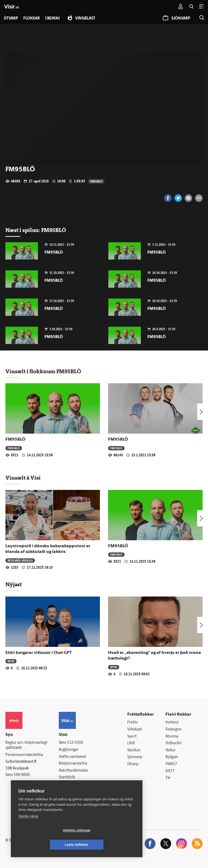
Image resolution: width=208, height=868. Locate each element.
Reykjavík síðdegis (20, 560)
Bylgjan (172, 757)
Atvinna (172, 737)
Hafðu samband (72, 757)
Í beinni (52, 19)
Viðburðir (174, 743)
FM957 (171, 764)
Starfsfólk (67, 777)
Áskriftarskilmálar (74, 771)
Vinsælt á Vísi (23, 478)
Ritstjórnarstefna (73, 764)
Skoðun (134, 750)
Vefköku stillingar (45, 845)
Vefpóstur (67, 792)
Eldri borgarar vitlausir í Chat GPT (39, 653)
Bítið (11, 661)
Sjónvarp (135, 757)
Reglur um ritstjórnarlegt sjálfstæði (26, 745)
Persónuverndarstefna (24, 755)
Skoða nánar (28, 831)
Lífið (131, 743)
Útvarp (133, 764)
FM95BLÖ (96, 181)
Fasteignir (174, 730)
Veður (170, 750)
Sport (132, 737)
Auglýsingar (69, 750)
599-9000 (22, 775)
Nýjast (14, 584)
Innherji (172, 723)
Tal (168, 778)
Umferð (65, 785)
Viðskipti (135, 730)
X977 (170, 771)
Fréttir (133, 723)
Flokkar (32, 19)
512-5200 (75, 743)
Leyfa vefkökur (109, 845)
